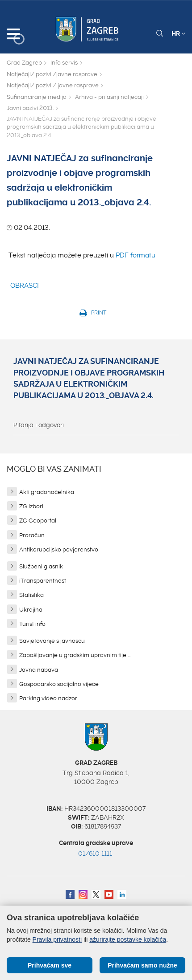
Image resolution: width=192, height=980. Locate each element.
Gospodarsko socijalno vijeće (59, 684)
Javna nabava (39, 670)
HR (178, 33)
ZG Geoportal (38, 521)
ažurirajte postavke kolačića (128, 939)
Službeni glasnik (41, 566)
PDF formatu (136, 255)
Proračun (32, 535)
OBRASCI (25, 286)
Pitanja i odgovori (39, 425)
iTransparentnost (43, 581)
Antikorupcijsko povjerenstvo (59, 549)
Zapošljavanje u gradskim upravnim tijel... (75, 655)
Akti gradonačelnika (47, 492)
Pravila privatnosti (57, 939)
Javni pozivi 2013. (30, 108)
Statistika (31, 595)
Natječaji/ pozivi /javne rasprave (52, 74)
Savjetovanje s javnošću (52, 641)
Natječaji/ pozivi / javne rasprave (53, 85)
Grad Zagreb (24, 63)
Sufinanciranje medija (37, 97)
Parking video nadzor (48, 698)
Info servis (64, 63)
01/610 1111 (95, 853)
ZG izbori (31, 506)
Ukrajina (31, 610)
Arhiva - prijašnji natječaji (109, 97)
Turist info (32, 624)
